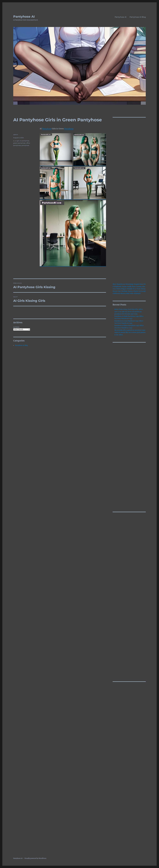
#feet (115, 284)
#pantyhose (121, 284)
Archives (16, 327)
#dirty (118, 289)
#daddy (130, 289)
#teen (134, 287)
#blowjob (137, 293)
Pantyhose (47, 129)
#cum (139, 289)
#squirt (137, 284)
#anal (142, 284)
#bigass (124, 289)
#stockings (130, 284)
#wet (128, 293)
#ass (119, 291)
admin (16, 135)
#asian (124, 287)
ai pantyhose (25, 141)
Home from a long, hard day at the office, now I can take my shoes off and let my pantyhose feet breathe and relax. (129, 312)
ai (14, 141)
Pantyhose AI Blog (138, 17)
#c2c (134, 289)
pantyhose (25, 145)
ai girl (17, 141)
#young (139, 287)
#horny (123, 293)
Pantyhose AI (24, 17)
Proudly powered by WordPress (35, 858)
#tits (132, 293)
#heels (136, 291)
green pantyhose (19, 143)
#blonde (117, 293)
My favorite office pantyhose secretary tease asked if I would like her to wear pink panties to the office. (130, 332)
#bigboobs (118, 287)
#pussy (130, 291)
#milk (129, 287)
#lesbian (124, 291)
